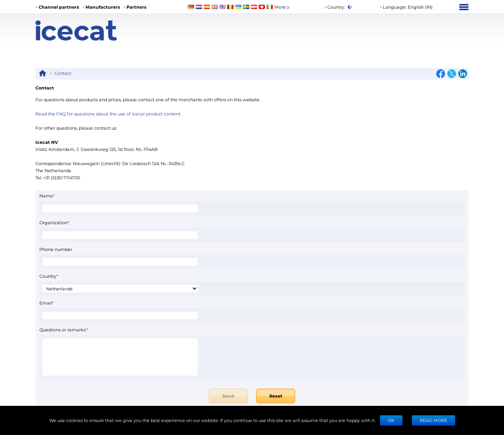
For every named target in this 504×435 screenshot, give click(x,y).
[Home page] (90, 31)
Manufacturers (103, 7)
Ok (391, 420)
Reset (276, 396)
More (283, 7)
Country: (334, 7)
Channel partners (59, 7)
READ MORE (434, 420)
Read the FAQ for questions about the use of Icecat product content (108, 114)
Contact (63, 73)
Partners (136, 7)
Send (228, 396)
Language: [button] (393, 7)
